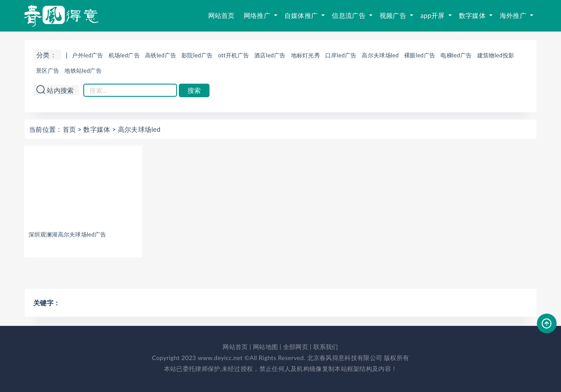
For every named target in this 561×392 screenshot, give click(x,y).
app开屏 (433, 15)
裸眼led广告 (420, 55)
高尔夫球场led (380, 55)
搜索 (194, 90)
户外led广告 (87, 55)
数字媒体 (473, 15)
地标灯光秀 (306, 55)
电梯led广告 (456, 55)
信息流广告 (350, 15)
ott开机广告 (234, 55)
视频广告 (394, 15)
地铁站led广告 (83, 71)
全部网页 (296, 347)
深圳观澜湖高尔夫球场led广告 (67, 234)
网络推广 (258, 15)
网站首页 (222, 15)
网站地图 (265, 347)
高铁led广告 (161, 55)
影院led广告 (197, 55)
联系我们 (326, 347)
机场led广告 (124, 55)
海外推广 (514, 15)
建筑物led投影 (496, 55)
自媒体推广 (302, 15)
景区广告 (48, 71)
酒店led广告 (270, 55)
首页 (69, 129)
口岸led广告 (341, 55)
